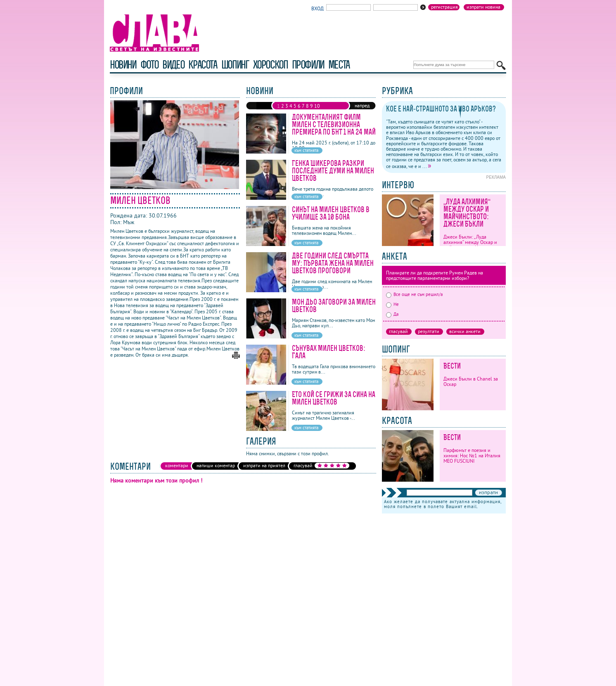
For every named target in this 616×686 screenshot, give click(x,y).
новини (123, 65)
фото (149, 65)
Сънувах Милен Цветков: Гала (329, 352)
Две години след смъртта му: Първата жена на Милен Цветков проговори (333, 263)
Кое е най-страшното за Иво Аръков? (441, 109)
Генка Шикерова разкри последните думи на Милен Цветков (333, 171)
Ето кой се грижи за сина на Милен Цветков (334, 398)
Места (339, 65)
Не (392, 304)
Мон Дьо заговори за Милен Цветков (334, 306)
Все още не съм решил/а (414, 294)
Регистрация (444, 7)
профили (308, 65)
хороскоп (270, 65)
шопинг (235, 65)
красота (203, 65)
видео (173, 65)
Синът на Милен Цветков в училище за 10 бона (331, 213)
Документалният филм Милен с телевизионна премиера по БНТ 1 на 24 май (334, 124)
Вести (452, 366)
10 (317, 106)
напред (362, 105)
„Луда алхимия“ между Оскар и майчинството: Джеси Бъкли (467, 213)
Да (392, 314)
